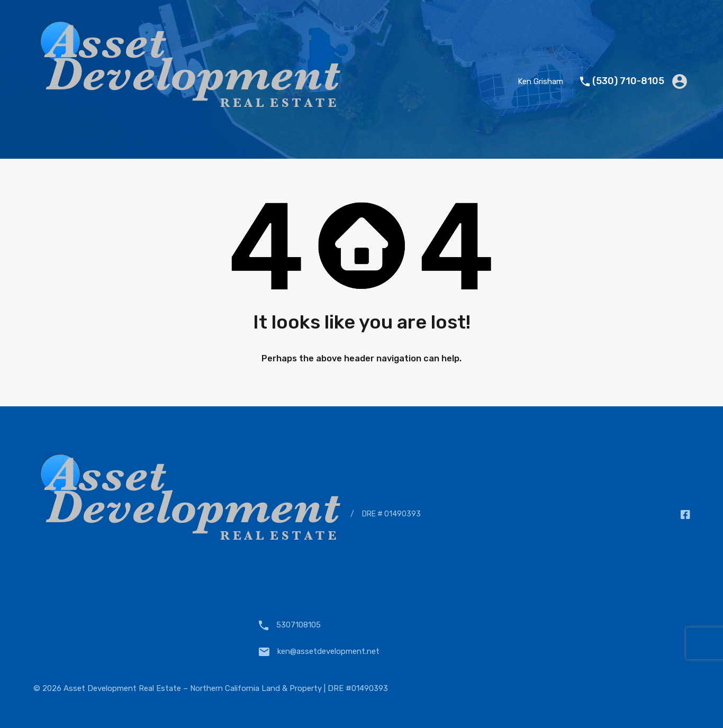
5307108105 (299, 625)
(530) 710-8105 (628, 81)
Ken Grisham (540, 81)
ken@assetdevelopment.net (328, 651)
